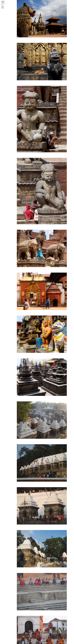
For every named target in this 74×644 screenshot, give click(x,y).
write (3, 3)
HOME (3, 2)
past (3, 6)
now (3, 8)
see (2, 5)
